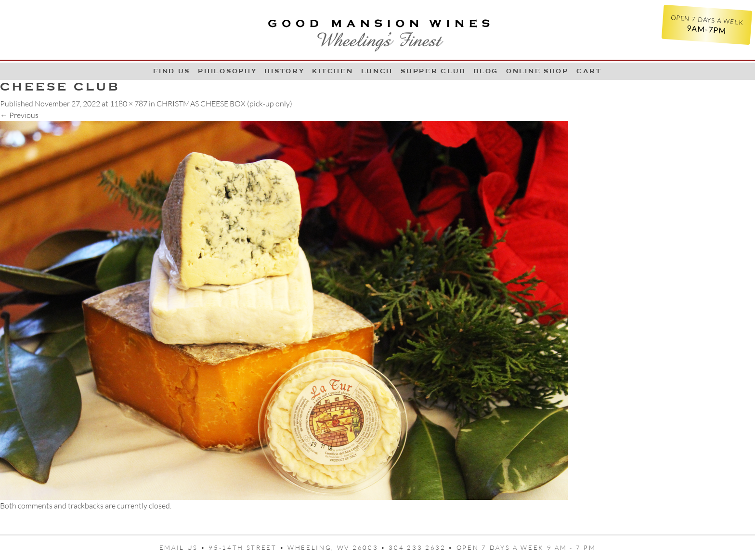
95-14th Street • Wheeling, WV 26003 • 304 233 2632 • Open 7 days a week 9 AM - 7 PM (402, 547)
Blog (486, 71)
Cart (589, 71)
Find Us (172, 71)
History (284, 71)
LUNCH (377, 71)
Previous (19, 115)
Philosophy (227, 71)
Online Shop (537, 71)
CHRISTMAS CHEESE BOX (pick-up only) (224, 104)
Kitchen (332, 71)
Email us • (184, 547)
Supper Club (433, 71)
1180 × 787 (129, 104)
